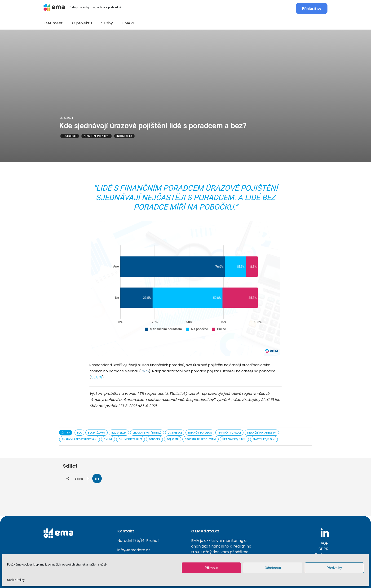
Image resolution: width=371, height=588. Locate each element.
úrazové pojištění (234, 439)
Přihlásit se (312, 8)
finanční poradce (200, 433)
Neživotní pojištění (97, 136)
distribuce (175, 433)
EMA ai (128, 23)
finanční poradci (229, 433)
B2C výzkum (119, 433)
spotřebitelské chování (201, 439)
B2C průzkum (97, 433)
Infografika (124, 136)
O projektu (82, 23)
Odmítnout (273, 568)
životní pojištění (264, 439)
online (108, 439)
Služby (107, 23)
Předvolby (334, 568)
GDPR (323, 549)
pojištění (173, 439)
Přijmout (211, 568)
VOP (325, 543)
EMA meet (53, 23)
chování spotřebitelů (147, 433)
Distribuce (70, 136)
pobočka (154, 439)
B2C (79, 433)
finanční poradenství (262, 433)
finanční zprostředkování (79, 439)
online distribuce (130, 439)
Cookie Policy (16, 580)
